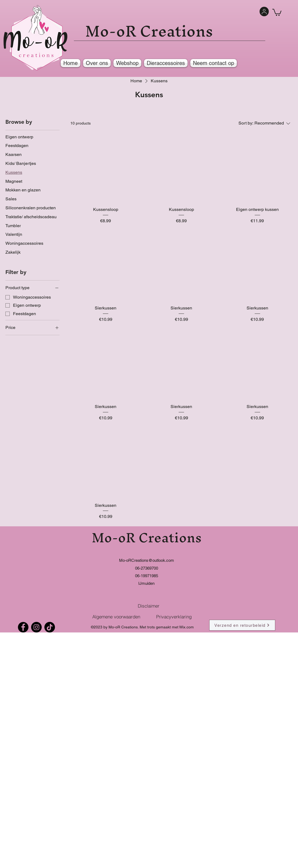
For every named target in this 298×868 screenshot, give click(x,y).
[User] (264, 12)
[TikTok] (50, 627)
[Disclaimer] (149, 606)
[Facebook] (23, 627)
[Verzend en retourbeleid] (242, 625)
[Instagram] (36, 627)
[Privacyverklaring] (174, 616)
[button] (277, 12)
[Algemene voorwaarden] (116, 616)
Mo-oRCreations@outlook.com (147, 560)
